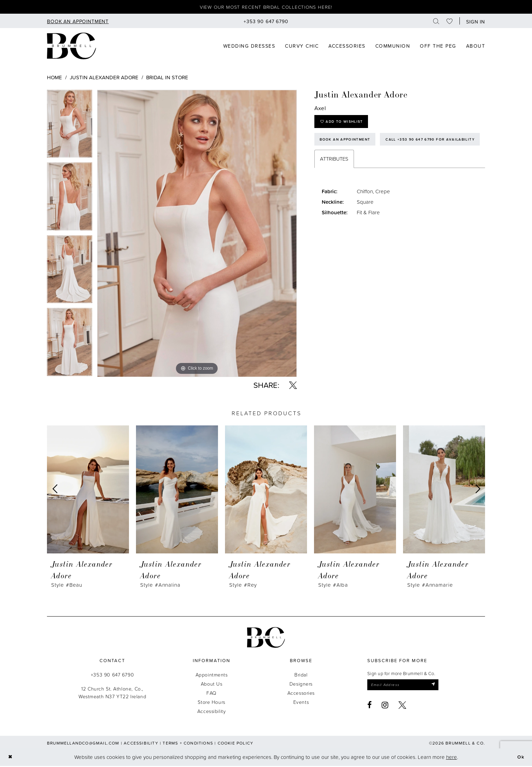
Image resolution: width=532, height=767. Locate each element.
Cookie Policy (236, 744)
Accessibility (212, 712)
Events (301, 703)
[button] (474, 22)
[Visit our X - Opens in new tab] (403, 707)
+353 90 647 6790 (112, 676)
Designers (301, 685)
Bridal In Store (167, 78)
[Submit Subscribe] (440, 686)
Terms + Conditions (188, 744)
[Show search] (436, 22)
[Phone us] (266, 22)
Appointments (212, 676)
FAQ (212, 694)
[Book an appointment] (78, 22)
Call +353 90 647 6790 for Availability (368, 163)
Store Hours (211, 703)
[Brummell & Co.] (266, 638)
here (452, 758)
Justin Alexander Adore (104, 78)
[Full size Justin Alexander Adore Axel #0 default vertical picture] (197, 234)
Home (54, 78)
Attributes (334, 183)
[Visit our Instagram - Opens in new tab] (385, 707)
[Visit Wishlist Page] (450, 22)
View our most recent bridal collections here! (266, 8)
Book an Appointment (347, 143)
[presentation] (88, 490)
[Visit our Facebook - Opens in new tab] (370, 707)
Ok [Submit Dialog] (520, 758)
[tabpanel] (70, 127)
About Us (212, 685)
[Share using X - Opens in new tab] (293, 386)
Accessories (301, 694)
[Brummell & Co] (71, 47)
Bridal (301, 676)
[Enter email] (407, 686)
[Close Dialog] (11, 758)
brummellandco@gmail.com (83, 744)
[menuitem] (78, 22)
